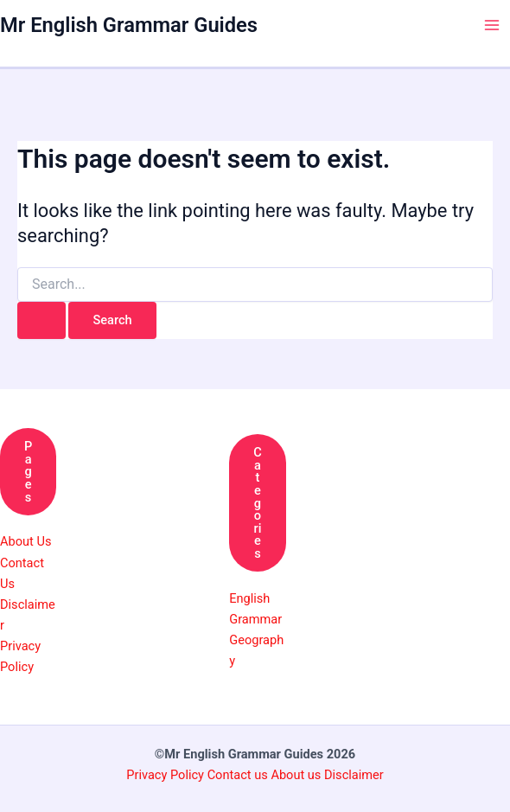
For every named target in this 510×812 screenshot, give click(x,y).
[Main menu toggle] (492, 25)
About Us (25, 541)
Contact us (239, 775)
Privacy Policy (166, 775)
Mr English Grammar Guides (129, 25)
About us (296, 775)
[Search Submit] (41, 320)
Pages (28, 471)
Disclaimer (354, 775)
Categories (258, 503)
